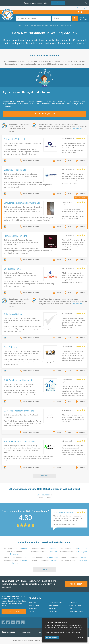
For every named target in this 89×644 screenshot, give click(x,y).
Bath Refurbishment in (15, 548)
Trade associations (56, 602)
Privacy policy (34, 605)
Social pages (54, 611)
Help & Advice (54, 605)
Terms (32, 611)
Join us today (76, 584)
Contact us (33, 608)
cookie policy (61, 632)
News (71, 608)
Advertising (73, 602)
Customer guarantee (76, 611)
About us (32, 602)
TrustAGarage (26, 632)
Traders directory (75, 605)
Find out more (77, 129)
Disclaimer (53, 608)
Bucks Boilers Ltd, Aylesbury (63, 512)
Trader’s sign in (82, 8)
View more (44, 476)
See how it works (14, 611)
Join (58, 3)
